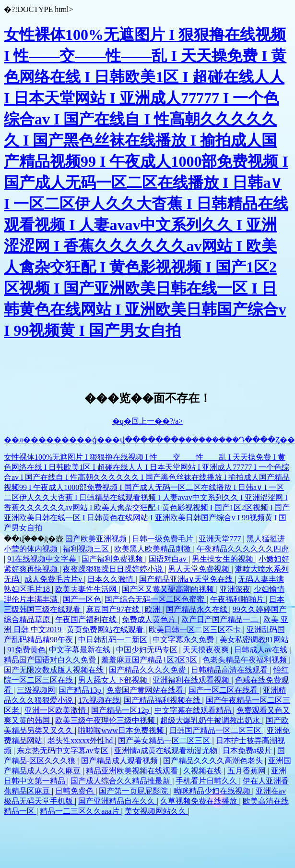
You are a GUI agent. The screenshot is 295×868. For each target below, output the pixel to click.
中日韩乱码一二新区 (114, 640)
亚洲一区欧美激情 (56, 710)
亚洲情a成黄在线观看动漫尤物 (167, 751)
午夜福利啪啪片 (238, 599)
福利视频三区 (87, 549)
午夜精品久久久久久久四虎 (243, 549)
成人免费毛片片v (54, 579)
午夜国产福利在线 (87, 619)
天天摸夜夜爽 (207, 650)
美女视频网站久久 (156, 811)
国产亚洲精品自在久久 (118, 801)
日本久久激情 (111, 579)
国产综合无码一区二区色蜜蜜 (155, 599)
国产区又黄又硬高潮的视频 (169, 589)
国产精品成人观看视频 (120, 761)
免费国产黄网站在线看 (146, 690)
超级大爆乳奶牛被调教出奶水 (211, 720)
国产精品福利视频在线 (163, 700)
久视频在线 (203, 771)
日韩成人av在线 (262, 650)
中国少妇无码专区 (148, 650)
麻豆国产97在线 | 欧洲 (124, 609)
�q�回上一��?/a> (148, 421)
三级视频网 (36, 690)
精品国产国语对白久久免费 (51, 660)
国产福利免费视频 (113, 559)
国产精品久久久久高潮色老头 (214, 761)
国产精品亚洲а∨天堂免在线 (187, 579)
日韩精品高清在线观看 (230, 670)
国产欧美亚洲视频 (97, 539)
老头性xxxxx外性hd (81, 740)
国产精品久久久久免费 (148, 670)
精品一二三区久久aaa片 (80, 811)
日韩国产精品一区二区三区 (216, 730)
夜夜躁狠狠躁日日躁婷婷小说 (114, 569)
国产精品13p (81, 690)
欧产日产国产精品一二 (221, 619)
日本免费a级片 (248, 751)
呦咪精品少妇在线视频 (213, 791)
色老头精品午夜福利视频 (246, 660)
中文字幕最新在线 (81, 650)
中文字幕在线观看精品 (194, 710)
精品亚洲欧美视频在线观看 (133, 771)
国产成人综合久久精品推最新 (121, 781)
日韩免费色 (75, 791)
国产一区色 (82, 599)
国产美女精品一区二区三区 (165, 740)
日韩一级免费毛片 (164, 539)
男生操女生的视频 (224, 559)
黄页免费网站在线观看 (106, 630)
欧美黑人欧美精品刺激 (153, 549)
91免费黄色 (26, 650)
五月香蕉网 (248, 771)
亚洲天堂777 (221, 539)
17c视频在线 (99, 700)
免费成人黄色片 (150, 619)
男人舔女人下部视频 (114, 680)
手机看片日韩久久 (207, 781)
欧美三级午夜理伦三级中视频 (106, 720)
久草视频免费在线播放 (200, 801)
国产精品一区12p (121, 710)
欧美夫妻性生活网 (87, 589)
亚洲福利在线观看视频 (192, 680)
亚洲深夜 (235, 589)
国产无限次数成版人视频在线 (55, 670)
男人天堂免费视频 (200, 569)
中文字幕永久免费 (184, 640)
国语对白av (169, 559)
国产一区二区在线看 (224, 690)
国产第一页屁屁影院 (134, 791)
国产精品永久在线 (198, 609)
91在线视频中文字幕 (43, 559)
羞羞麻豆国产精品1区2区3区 (150, 660)
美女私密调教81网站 (254, 640)
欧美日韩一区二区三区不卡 (196, 630)
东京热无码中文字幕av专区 (64, 751)
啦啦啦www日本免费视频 (122, 730)
